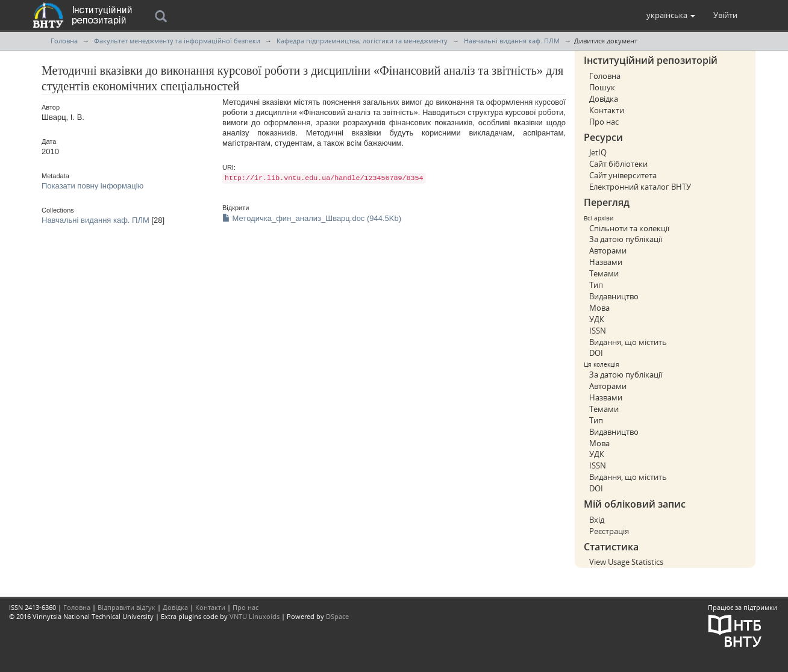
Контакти (607, 110)
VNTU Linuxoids (255, 616)
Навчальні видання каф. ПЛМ (512, 41)
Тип (596, 285)
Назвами (606, 262)
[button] (671, 15)
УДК (597, 319)
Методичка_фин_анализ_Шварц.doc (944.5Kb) (312, 218)
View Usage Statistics (626, 562)
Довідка (604, 99)
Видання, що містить (628, 342)
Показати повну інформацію (92, 186)
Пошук (602, 87)
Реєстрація (609, 531)
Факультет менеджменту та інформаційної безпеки (177, 41)
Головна (64, 41)
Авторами (608, 250)
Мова (599, 308)
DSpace (337, 616)
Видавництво (614, 296)
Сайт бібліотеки (618, 164)
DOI (596, 353)
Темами (604, 273)
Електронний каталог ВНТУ (640, 187)
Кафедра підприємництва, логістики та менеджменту (362, 41)
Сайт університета (623, 175)
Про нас (604, 122)
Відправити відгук (127, 607)
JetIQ (598, 152)
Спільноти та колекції (629, 228)
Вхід (597, 520)
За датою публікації (626, 239)
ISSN (598, 331)
